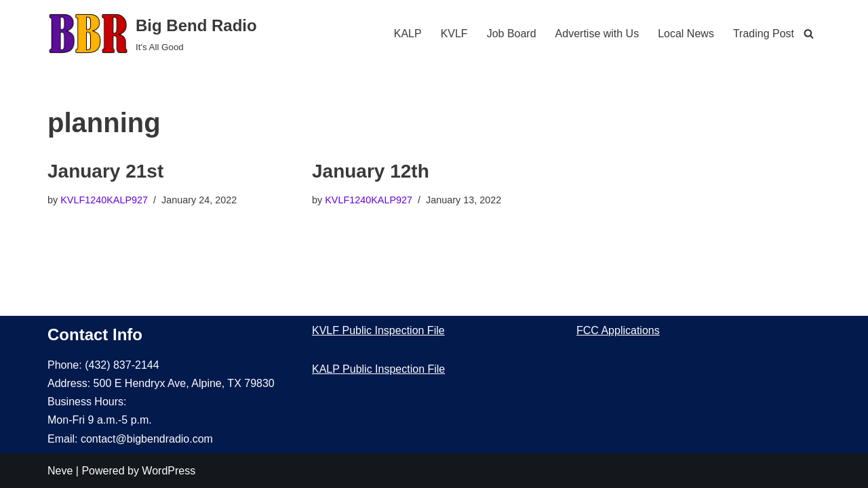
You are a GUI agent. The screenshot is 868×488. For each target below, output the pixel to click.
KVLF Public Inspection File (378, 330)
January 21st (105, 171)
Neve (60, 471)
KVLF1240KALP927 (104, 200)
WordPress (169, 471)
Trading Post (764, 34)
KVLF (454, 34)
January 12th (371, 171)
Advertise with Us (597, 34)
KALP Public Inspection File (378, 369)
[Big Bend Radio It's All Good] (152, 34)
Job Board (512, 34)
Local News (686, 34)
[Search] (809, 34)
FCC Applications (618, 330)
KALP (408, 34)
